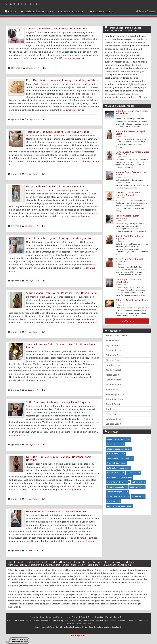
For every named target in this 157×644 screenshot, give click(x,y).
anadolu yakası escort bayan (120, 506)
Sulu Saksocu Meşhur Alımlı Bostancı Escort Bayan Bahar (62, 293)
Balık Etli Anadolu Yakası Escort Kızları (132, 301)
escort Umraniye (137, 487)
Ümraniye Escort (32, 119)
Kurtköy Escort (113, 380)
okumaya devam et (74, 58)
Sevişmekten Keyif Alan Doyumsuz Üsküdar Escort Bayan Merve (61, 346)
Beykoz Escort (113, 345)
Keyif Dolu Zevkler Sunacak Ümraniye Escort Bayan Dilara (62, 80)
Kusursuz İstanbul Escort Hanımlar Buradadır (128, 194)
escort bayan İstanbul (117, 482)
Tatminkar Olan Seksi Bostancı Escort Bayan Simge (58, 132)
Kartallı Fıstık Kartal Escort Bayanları (130, 237)
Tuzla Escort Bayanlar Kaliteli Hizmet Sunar (131, 260)
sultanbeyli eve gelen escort (120, 477)
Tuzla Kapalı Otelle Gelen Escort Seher (129, 281)
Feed (84, 635)
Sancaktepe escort (116, 444)
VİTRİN (11, 12)
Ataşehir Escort (113, 340)
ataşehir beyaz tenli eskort (119, 449)
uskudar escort (138, 496)
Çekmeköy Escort (115, 355)
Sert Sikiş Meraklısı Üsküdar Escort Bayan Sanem (56, 28)
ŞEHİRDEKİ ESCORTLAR (37, 12)
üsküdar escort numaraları (119, 439)
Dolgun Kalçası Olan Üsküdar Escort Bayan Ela (55, 186)
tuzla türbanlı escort (116, 454)
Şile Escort (111, 409)
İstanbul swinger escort (118, 492)
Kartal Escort (112, 375)
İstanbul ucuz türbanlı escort (120, 458)
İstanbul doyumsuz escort (119, 468)
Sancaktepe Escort (115, 394)
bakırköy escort (79, 632)
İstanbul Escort (22, 4)
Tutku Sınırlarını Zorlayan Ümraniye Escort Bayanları (59, 402)
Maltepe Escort (113, 385)
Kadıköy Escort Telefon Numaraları (127, 217)
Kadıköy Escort (113, 370)
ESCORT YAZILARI (101, 12)
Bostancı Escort (31, 174)
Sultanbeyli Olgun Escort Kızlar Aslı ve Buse (132, 112)
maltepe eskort (138, 482)
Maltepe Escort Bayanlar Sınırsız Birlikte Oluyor (132, 153)
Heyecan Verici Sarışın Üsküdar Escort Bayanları (56, 511)
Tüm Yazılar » (127, 321)
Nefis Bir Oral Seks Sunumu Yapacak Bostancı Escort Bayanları (59, 458)
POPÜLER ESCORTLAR (71, 12)
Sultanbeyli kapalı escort (118, 496)
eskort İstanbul (133, 473)
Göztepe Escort (113, 360)
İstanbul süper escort (117, 463)
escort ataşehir (114, 501)
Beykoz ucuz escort (116, 473)
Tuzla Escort (112, 414)
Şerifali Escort (113, 404)
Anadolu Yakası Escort (117, 335)
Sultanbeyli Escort (115, 399)
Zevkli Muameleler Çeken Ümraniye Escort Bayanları (58, 238)
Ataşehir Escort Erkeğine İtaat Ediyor (131, 173)
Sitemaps (76, 635)
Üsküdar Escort (32, 68)
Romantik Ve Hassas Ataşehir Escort (131, 132)
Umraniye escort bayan (117, 487)
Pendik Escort (113, 389)
